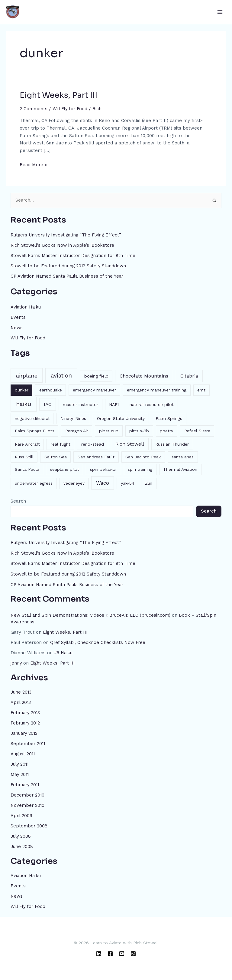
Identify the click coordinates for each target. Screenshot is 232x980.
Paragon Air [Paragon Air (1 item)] (77, 430)
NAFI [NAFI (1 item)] (114, 404)
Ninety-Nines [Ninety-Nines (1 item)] (73, 418)
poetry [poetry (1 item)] (166, 430)
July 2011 (20, 762)
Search (18, 500)
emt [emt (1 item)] (201, 389)
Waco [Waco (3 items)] (103, 482)
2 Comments (34, 109)
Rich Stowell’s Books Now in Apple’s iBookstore (63, 246)
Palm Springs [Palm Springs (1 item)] (169, 418)
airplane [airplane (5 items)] (27, 375)
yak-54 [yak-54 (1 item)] (127, 483)
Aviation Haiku (26, 307)
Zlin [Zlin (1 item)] (149, 483)
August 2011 (23, 752)
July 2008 (21, 834)
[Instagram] (133, 951)
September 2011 (28, 742)
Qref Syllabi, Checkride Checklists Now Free (99, 642)
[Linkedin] (99, 951)
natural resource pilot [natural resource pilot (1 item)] (152, 404)
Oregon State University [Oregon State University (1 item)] (121, 418)
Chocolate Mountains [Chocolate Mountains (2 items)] (144, 375)
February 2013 (26, 711)
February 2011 (26, 783)
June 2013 (21, 691)
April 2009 (22, 813)
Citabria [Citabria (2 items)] (189, 375)
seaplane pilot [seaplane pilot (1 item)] (65, 469)
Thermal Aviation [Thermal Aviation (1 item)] (180, 469)
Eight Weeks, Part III (58, 95)
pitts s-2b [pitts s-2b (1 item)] (139, 430)
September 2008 (29, 824)
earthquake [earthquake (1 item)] (51, 389)
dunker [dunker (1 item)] (22, 389)
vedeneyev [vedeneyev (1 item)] (74, 483)
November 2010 (28, 803)
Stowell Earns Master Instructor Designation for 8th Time (75, 256)
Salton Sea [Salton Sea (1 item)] (56, 457)
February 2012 (26, 721)
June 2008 (22, 844)
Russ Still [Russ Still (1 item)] (24, 457)
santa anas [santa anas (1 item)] (183, 457)
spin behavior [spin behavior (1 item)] (103, 469)
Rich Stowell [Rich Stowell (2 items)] (130, 443)
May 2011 (20, 773)
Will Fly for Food (71, 109)
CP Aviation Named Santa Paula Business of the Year (69, 276)
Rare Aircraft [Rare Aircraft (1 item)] (27, 444)
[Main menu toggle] (220, 12)
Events (18, 317)
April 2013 (21, 701)
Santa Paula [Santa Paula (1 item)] (27, 469)
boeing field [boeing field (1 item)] (96, 375)
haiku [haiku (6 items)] (24, 403)
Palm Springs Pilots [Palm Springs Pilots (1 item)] (35, 430)
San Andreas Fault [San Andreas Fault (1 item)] (96, 457)
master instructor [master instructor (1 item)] (81, 404)
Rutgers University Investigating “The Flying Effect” (68, 235)
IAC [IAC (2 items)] (48, 404)
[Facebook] (110, 951)
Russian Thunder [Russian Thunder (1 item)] (172, 444)
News (17, 327)
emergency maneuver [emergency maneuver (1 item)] (94, 389)
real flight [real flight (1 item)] (61, 444)
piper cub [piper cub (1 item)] (109, 430)
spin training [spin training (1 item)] (140, 469)
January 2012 (25, 732)
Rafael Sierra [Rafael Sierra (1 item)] (197, 430)
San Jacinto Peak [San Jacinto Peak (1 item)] (143, 457)
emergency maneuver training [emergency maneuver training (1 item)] (157, 389)
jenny (16, 662)
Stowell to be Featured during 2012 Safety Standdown (70, 266)
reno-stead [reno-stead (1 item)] (93, 444)
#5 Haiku (64, 652)
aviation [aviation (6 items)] (61, 375)
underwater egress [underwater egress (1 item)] (34, 483)
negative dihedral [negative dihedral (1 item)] (32, 418)
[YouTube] (122, 951)
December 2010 (28, 793)
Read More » (34, 164)
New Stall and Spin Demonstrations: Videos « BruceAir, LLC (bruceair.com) (92, 614)
